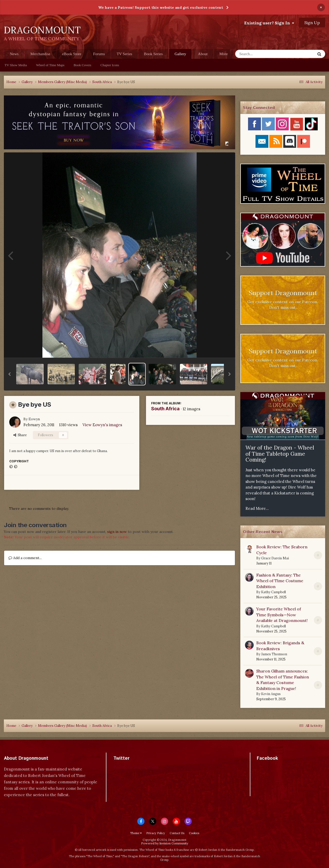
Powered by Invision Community (165, 843)
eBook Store (72, 54)
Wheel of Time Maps (50, 65)
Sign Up (312, 23)
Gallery (180, 55)
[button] (10, 374)
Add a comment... (25, 558)
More (224, 54)
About (203, 54)
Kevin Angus (271, 694)
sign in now (117, 532)
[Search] (262, 54)
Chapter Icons (110, 65)
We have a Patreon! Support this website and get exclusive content (161, 7)
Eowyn (34, 419)
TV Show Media (16, 65)
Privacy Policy (156, 833)
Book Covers (83, 65)
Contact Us (177, 833)
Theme (136, 833)
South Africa (165, 409)
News (14, 54)
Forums (99, 54)
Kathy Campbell (273, 592)
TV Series (124, 54)
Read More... (257, 508)
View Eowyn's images (102, 425)
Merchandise (40, 54)
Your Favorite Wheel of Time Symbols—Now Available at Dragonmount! (282, 615)
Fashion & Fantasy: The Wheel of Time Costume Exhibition (280, 581)
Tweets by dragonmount (136, 767)
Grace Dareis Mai (275, 558)
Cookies (194, 833)
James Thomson (274, 654)
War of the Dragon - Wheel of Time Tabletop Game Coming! (280, 454)
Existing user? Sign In (269, 23)
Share (20, 435)
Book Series (153, 54)
